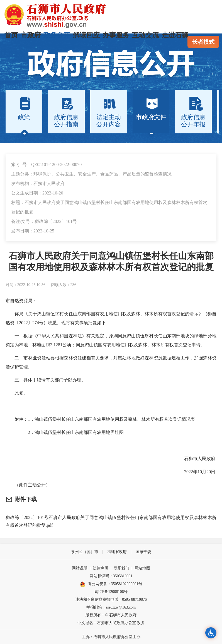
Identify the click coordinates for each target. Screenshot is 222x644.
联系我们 (121, 568)
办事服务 (116, 35)
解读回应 (86, 35)
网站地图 (142, 568)
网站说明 (80, 568)
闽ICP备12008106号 (111, 592)
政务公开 (57, 35)
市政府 (31, 35)
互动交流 (145, 35)
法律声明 (101, 568)
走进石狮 (175, 35)
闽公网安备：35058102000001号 (111, 584)
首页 (11, 35)
